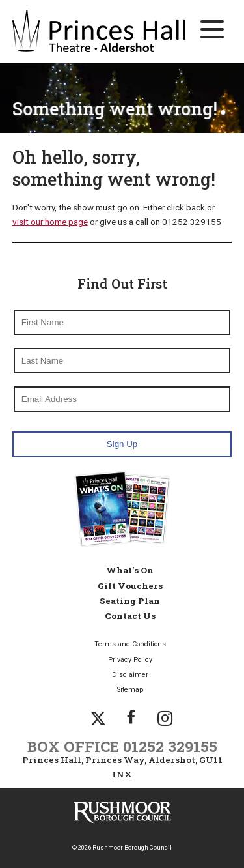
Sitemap (130, 690)
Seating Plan (130, 601)
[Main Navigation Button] (212, 29)
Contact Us (130, 616)
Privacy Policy (130, 660)
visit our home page (50, 222)
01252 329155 (170, 746)
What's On (130, 570)
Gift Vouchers (130, 586)
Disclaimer (130, 675)
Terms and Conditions (130, 644)
